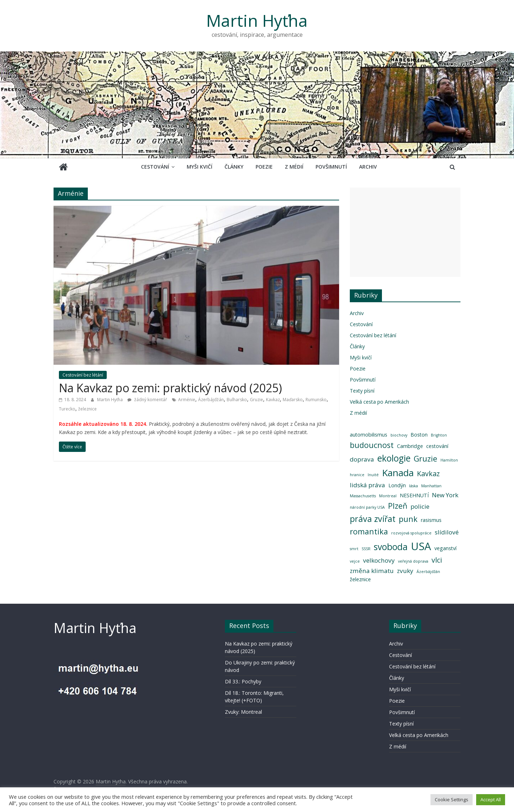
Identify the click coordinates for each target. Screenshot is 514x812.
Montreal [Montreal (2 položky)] (388, 496)
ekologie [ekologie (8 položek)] (394, 458)
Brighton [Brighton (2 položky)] (439, 435)
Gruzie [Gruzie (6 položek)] (425, 459)
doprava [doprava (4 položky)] (362, 459)
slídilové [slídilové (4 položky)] (447, 532)
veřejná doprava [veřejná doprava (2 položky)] (413, 561)
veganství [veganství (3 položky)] (445, 548)
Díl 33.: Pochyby (243, 681)
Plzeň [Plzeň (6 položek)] (398, 506)
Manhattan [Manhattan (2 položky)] (431, 486)
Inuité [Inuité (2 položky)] (373, 475)
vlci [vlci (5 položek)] (437, 560)
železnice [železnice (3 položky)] (360, 579)
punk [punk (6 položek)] (408, 519)
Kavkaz (273, 400)
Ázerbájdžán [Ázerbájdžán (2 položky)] (428, 572)
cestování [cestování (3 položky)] (437, 446)
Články (234, 167)
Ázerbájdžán (211, 400)
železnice (87, 409)
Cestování (155, 167)
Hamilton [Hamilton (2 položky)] (449, 460)
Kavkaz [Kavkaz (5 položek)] (428, 474)
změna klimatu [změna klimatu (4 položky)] (372, 571)
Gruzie (256, 400)
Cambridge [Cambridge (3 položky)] (410, 446)
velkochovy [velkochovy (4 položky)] (379, 560)
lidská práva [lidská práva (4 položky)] (367, 485)
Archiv (368, 167)
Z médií (294, 167)
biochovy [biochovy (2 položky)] (399, 435)
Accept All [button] (491, 799)
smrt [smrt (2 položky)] (354, 549)
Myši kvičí (200, 167)
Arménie (187, 400)
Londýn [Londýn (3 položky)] (397, 485)
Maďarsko (293, 400)
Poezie (264, 167)
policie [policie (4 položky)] (420, 506)
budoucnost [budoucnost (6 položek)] (372, 445)
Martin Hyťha (257, 20)
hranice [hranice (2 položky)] (357, 475)
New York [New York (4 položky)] (445, 495)
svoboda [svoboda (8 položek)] (391, 547)
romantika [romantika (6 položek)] (369, 531)
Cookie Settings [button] (452, 799)
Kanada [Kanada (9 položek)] (398, 473)
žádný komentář (147, 400)
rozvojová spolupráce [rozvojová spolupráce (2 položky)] (411, 533)
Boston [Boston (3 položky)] (419, 435)
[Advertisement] (405, 232)
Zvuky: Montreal (243, 712)
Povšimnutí (331, 167)
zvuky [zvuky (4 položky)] (405, 571)
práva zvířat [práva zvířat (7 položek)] (373, 519)
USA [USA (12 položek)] (421, 546)
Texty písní (362, 391)
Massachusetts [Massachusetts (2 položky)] (363, 496)
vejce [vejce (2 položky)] (355, 561)
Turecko (67, 409)
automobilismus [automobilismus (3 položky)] (369, 435)
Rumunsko (316, 400)
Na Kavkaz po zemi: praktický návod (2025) (170, 388)
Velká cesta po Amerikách (379, 402)
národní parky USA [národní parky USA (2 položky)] (367, 507)
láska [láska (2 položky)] (414, 486)
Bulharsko (237, 400)
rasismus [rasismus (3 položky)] (431, 520)
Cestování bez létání (83, 375)
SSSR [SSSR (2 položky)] (366, 549)
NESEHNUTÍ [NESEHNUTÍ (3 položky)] (414, 495)
